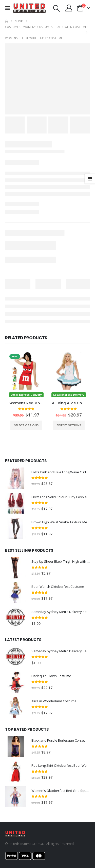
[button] (9, 8)
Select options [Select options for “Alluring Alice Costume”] (69, 425)
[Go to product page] (26, 375)
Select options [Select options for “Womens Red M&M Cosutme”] (26, 425)
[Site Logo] (29, 8)
